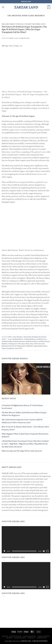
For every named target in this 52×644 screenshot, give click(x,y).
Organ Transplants (8, 348)
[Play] (5, 551)
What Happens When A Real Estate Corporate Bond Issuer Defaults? (25, 435)
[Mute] (44, 551)
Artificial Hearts (18, 339)
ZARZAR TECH (42, 638)
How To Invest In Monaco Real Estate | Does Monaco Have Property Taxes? (25, 428)
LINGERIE (9, 638)
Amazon (5, 636)
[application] (26, 540)
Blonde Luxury (15, 636)
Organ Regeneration (40, 346)
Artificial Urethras (32, 341)
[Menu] (3, 7)
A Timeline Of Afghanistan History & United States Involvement (22, 407)
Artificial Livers (42, 339)
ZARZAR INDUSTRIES (40, 641)
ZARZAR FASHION (44, 636)
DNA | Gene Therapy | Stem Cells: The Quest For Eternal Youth (24, 24)
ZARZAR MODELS (20, 638)
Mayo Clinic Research (37, 344)
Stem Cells (19, 348)
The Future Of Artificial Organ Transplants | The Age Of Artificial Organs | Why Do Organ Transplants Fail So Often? (24, 29)
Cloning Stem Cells (15, 344)
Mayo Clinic (25, 344)
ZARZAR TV (31, 638)
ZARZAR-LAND (25, 38)
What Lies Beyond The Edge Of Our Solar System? (22, 451)
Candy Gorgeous (30, 636)
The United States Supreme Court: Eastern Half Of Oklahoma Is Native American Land (22, 421)
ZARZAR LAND (26, 7)
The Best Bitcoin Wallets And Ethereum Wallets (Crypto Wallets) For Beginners (24, 414)
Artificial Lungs (7, 341)
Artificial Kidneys (30, 339)
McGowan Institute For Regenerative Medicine (17, 346)
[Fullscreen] (47, 551)
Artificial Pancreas (19, 341)
